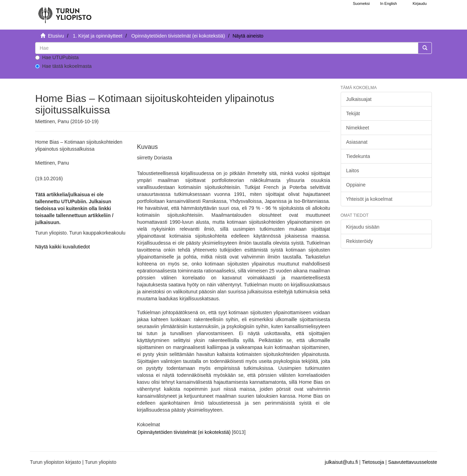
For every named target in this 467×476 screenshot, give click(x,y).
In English (388, 3)
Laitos (353, 170)
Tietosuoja (373, 462)
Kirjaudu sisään (363, 227)
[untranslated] (227, 48)
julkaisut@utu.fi (341, 462)
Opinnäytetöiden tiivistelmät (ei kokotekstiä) (178, 36)
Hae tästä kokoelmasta (63, 66)
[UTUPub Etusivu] (65, 12)
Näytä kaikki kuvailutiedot (62, 247)
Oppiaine (356, 185)
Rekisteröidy (360, 241)
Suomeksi (361, 3)
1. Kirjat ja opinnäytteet (97, 36)
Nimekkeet (358, 128)
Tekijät (353, 113)
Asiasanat (357, 142)
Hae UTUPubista (57, 57)
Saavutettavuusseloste (413, 462)
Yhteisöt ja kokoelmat (369, 199)
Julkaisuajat (359, 99)
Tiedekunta (358, 156)
